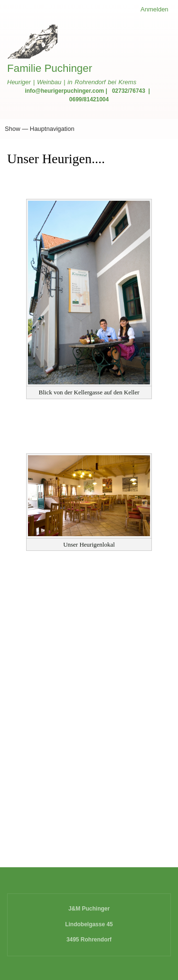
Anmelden (155, 9)
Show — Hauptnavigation (40, 129)
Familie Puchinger (50, 68)
